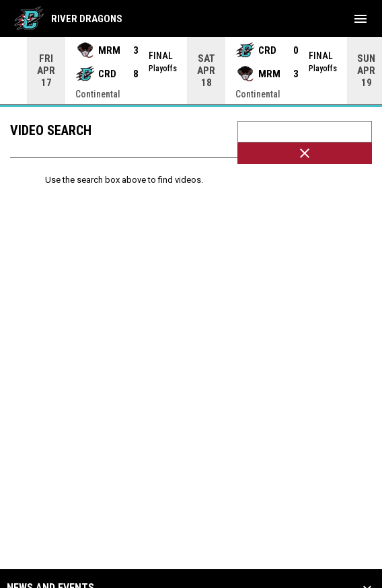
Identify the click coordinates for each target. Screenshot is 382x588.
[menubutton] (360, 19)
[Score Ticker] (191, 71)
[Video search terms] (305, 132)
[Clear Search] (305, 153)
